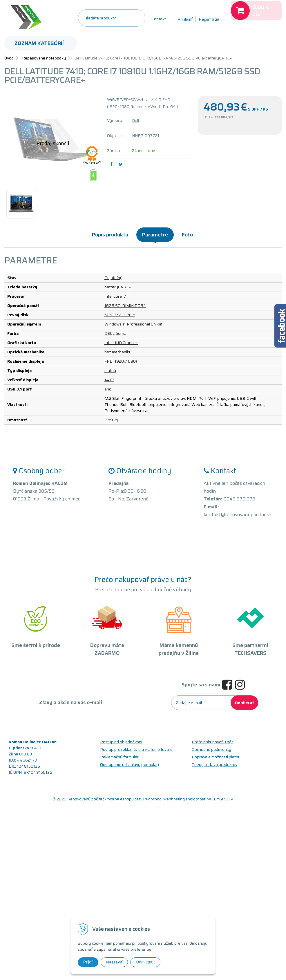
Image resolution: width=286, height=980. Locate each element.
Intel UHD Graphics (121, 343)
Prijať (88, 962)
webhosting (174, 799)
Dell (135, 120)
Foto (187, 235)
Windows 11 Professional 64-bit (133, 324)
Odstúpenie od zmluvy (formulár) (130, 764)
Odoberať (244, 703)
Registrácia (209, 19)
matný (110, 370)
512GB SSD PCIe (120, 315)
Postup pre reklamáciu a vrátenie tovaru (136, 749)
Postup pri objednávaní (121, 742)
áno (108, 389)
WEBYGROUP (220, 799)
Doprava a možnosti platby (216, 757)
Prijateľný (113, 278)
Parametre (155, 235)
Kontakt (159, 19)
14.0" (109, 380)
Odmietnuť (145, 962)
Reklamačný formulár (119, 757)
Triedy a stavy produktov (214, 764)
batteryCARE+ (118, 287)
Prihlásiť (185, 19)
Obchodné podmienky (211, 749)
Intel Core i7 (115, 296)
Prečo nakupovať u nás (213, 742)
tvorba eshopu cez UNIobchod (134, 799)
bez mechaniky (118, 352)
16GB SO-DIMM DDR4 (125, 305)
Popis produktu (110, 235)
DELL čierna (115, 333)
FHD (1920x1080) (121, 361)
